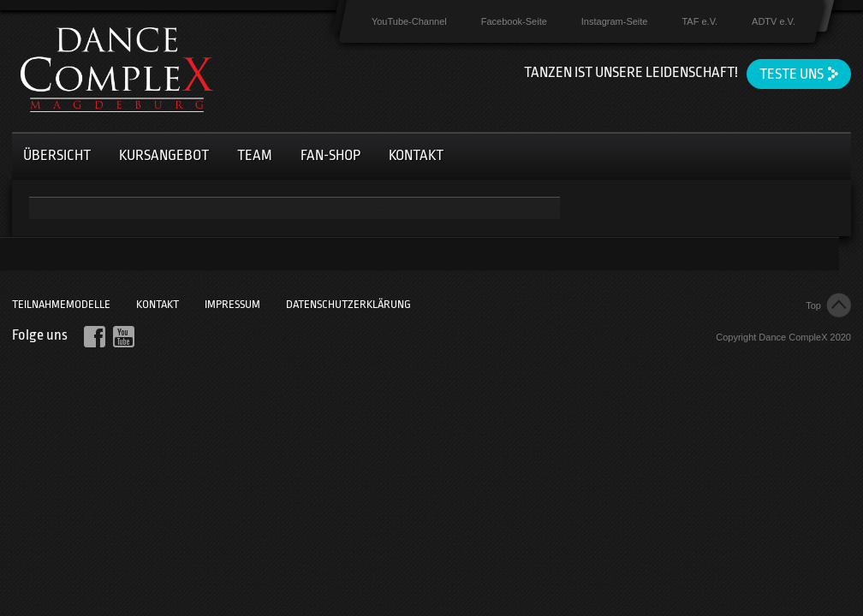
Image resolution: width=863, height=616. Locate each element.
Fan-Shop (330, 155)
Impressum (232, 304)
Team (255, 155)
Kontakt (416, 155)
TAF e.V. (699, 21)
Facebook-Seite (514, 21)
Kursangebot (164, 155)
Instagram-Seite (615, 21)
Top (813, 305)
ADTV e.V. (774, 21)
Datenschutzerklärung (348, 304)
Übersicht (57, 155)
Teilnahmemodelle (61, 304)
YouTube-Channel (409, 21)
